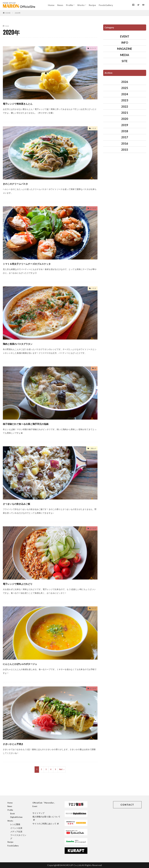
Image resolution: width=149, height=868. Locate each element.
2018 (125, 131)
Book (13, 814)
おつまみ (92, 209)
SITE (125, 61)
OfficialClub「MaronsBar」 (44, 803)
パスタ (93, 129)
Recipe (92, 5)
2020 (125, 119)
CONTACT (127, 805)
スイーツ (92, 49)
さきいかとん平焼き (19, 744)
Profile (70, 5)
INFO (125, 43)
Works (81, 5)
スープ (93, 609)
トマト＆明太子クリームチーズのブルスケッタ (40, 263)
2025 (125, 88)
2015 (125, 150)
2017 (125, 137)
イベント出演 (16, 828)
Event (35, 806)
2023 (125, 100)
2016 (125, 143)
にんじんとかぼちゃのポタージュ (29, 663)
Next (61, 769)
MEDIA (125, 55)
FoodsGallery (106, 5)
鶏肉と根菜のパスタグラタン (26, 343)
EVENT (125, 36)
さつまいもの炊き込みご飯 (24, 503)
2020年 (18, 13)
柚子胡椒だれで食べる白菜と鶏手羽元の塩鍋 (37, 423)
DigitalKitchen (16, 817)
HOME (8, 13)
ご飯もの (92, 449)
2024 (125, 94)
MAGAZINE (125, 49)
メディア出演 (16, 832)
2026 (125, 82)
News (60, 5)
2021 (125, 113)
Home (51, 5)
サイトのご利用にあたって (46, 824)
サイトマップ (38, 813)
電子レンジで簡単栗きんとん (26, 103)
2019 (125, 125)
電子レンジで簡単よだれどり (26, 583)
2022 (125, 106)
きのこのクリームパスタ (22, 183)
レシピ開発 (15, 824)
